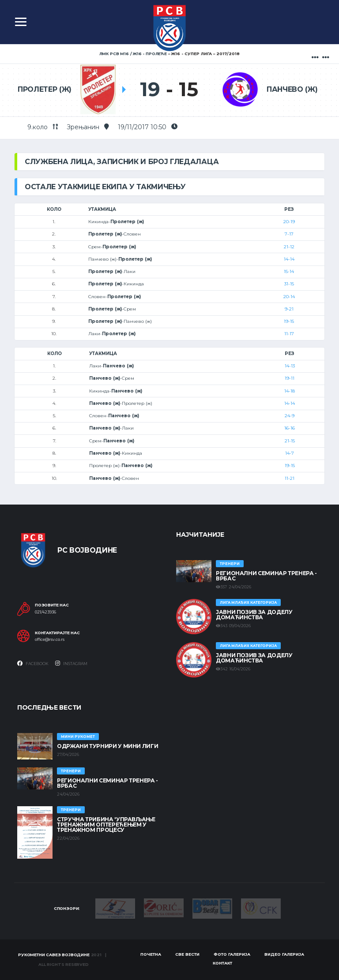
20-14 (289, 297)
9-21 (289, 309)
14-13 (290, 366)
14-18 (290, 391)
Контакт (222, 963)
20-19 (289, 222)
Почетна (151, 954)
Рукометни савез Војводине (54, 955)
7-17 (289, 234)
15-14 (289, 271)
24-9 (290, 416)
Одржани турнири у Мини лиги (107, 746)
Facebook (33, 663)
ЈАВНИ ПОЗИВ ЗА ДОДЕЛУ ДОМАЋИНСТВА (254, 615)
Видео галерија (284, 954)
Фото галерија (232, 954)
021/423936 (45, 612)
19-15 (289, 321)
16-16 (290, 428)
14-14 (289, 259)
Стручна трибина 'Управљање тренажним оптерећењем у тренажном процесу (106, 825)
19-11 (290, 378)
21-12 (289, 247)
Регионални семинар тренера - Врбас (266, 576)
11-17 (289, 334)
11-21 (290, 478)
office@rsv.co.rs (50, 640)
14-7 (290, 453)
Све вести (187, 954)
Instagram (71, 663)
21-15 (290, 441)
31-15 (289, 284)
